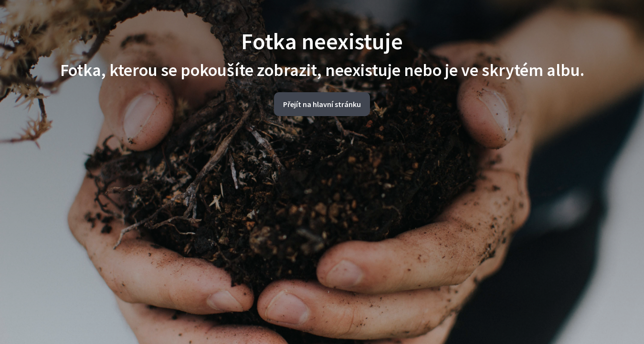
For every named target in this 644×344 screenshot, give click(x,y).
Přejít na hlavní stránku (322, 104)
